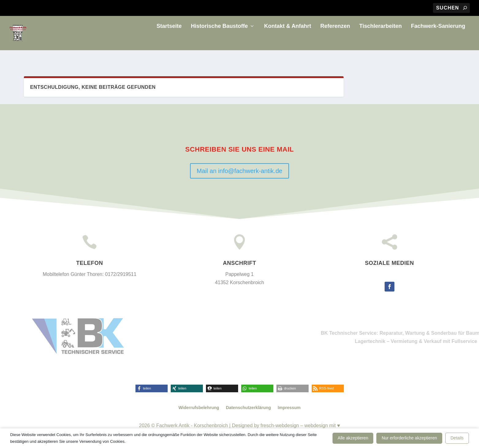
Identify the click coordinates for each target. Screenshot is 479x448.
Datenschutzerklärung (248, 408)
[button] (152, 389)
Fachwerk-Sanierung (438, 41)
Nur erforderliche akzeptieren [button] (409, 438)
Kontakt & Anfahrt (288, 41)
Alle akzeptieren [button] (353, 438)
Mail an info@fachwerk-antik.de (239, 171)
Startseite (169, 41)
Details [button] (457, 438)
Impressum (289, 408)
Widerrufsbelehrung (199, 408)
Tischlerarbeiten (380, 41)
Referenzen (335, 41)
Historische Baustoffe (219, 41)
